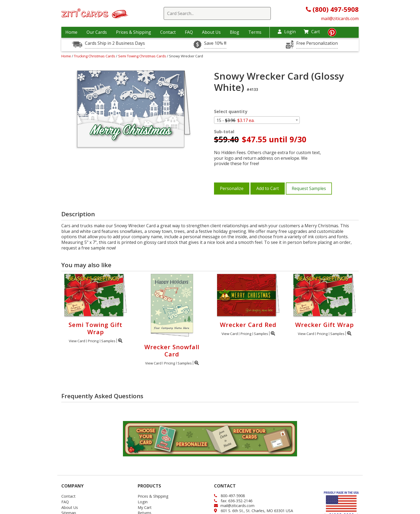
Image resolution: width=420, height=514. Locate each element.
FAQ (189, 32)
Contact (168, 32)
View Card (77, 341)
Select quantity (231, 112)
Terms (255, 32)
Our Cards (97, 32)
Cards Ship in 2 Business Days (115, 43)
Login (287, 32)
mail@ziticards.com (340, 18)
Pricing (93, 341)
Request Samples (309, 188)
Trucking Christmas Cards (95, 56)
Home (71, 32)
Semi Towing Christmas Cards (142, 56)
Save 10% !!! (215, 43)
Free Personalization (317, 43)
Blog (235, 32)
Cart (312, 32)
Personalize (232, 188)
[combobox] (257, 120)
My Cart (145, 507)
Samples (108, 341)
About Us (211, 32)
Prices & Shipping (134, 32)
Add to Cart (268, 188)
